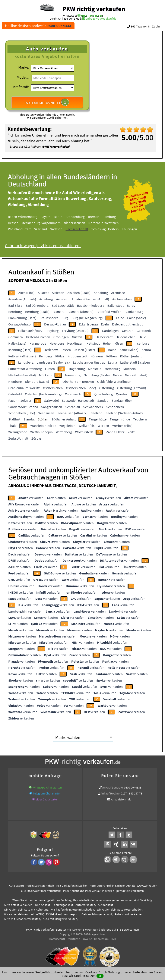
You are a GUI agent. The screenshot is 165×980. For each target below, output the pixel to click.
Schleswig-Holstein (110, 229)
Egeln (105, 324)
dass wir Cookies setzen (79, 976)
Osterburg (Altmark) (132, 388)
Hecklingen (75, 343)
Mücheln (130, 369)
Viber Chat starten (47, 799)
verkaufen (31, 498)
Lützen (50, 369)
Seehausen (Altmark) (72, 413)
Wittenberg (64, 432)
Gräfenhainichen (38, 337)
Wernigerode (18, 432)
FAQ (113, 939)
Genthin (128, 331)
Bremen (98, 217)
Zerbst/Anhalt (18, 438)
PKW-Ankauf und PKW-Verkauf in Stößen (89, 891)
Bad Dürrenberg (37, 305)
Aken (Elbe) (26, 293)
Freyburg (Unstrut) (75, 331)
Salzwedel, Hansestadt (78, 400)
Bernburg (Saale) (37, 312)
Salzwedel (51, 400)
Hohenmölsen (113, 343)
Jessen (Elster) (85, 350)
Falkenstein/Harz (30, 331)
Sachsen (61, 229)
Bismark (59, 312)
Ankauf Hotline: (110, 793)
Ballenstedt (115, 305)
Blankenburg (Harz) (22, 318)
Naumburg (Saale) (97, 375)
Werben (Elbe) (122, 426)
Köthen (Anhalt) (131, 356)
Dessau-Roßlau (55, 324)
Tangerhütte (98, 419)
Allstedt (43, 293)
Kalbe (112, 350)
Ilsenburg (142, 343)
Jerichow (51, 350)
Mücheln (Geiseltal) (22, 375)
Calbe (120, 318)
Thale (12, 426)
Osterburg (107, 388)
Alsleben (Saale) (79, 293)
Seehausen (46, 413)
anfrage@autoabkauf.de (101, 19)
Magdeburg (77, 369)
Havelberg (57, 343)
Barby (131, 305)
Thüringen (134, 229)
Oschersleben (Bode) (81, 388)
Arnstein (62, 299)
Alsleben (58, 293)
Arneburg (46, 299)
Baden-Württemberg (27, 217)
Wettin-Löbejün (42, 432)
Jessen (66, 350)
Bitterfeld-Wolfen (109, 312)
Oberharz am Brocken (78, 381)
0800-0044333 (133, 787)
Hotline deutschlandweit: (38, 26)
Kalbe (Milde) (129, 350)
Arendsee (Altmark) (22, 299)
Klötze (60, 356)
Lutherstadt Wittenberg (25, 369)
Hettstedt (93, 343)
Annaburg (101, 293)
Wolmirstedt (84, 432)
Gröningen (61, 337)
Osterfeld (15, 394)
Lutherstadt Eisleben (135, 362)
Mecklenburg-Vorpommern (46, 223)
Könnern (97, 356)
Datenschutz (57, 939)
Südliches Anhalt (64, 419)
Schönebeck (115, 407)
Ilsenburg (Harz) (20, 350)
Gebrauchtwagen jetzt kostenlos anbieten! (47, 245)
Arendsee (118, 293)
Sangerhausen (52, 407)
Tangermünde (120, 419)
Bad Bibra (15, 305)
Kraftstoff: (21, 87)
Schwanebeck (93, 407)
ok (100, 976)
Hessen (18, 223)
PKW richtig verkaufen (94, 9)
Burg (65, 318)
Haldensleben (126, 337)
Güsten (77, 337)
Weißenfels (87, 426)
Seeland (97, 413)
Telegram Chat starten (47, 793)
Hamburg (114, 217)
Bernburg (15, 312)
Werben (103, 426)
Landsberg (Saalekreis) (53, 362)
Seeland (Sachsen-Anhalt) (124, 413)
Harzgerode (38, 343)
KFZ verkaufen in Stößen (72, 886)
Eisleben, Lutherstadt (127, 324)
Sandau (103, 400)
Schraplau (73, 407)
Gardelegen (110, 331)
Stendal (29, 419)
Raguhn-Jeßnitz (20, 400)
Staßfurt (14, 419)
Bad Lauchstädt (63, 305)
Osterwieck (73, 394)
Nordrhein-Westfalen (108, 223)
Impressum (101, 939)
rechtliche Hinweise (80, 939)
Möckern (45, 375)
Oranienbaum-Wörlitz (24, 388)
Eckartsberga (88, 324)
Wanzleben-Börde (43, 426)
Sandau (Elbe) (122, 400)
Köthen (112, 356)
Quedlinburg (104, 394)
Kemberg (46, 356)
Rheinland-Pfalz (24, 229)
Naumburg (73, 375)
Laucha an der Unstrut (89, 362)
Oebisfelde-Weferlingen (114, 381)
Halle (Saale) (17, 343)
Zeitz (131, 432)
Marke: (24, 67)
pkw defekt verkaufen (130, 891)
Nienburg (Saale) (37, 381)
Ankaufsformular (122, 799)
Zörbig (36, 438)
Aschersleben (122, 299)
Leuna (112, 362)
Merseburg (112, 369)
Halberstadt (104, 337)
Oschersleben (53, 388)
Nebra (117, 375)
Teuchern (140, 419)
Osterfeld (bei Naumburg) (43, 394)
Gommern (16, 337)
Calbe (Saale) (137, 318)
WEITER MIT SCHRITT (47, 102)
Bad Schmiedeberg (91, 305)
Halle (142, 337)
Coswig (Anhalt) (20, 324)
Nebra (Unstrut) (136, 375)
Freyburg (52, 331)
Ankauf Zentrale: (113, 787)
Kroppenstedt (77, 356)
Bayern (50, 217)
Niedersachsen (79, 223)
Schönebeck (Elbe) (22, 413)
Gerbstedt (144, 331)
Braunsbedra (49, 318)
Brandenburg (80, 217)
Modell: (23, 77)
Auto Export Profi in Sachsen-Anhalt (32, 886)
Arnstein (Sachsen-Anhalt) (90, 299)
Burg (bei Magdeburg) (87, 318)
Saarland (45, 229)
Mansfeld (95, 369)
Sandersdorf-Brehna (23, 407)
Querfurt (122, 394)
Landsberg (26, 362)
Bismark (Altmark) (81, 312)
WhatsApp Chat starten (47, 787)
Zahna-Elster (115, 432)
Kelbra (146, 350)
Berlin (63, 217)
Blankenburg (134, 312)
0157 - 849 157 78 (92, 16)
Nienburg (15, 381)
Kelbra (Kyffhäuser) (22, 356)
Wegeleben (67, 426)
